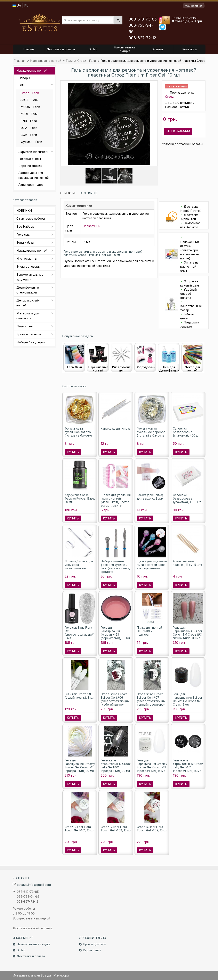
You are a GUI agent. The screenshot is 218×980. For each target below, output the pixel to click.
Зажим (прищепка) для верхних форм (150, 497)
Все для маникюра (40, 22)
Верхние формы (30, 166)
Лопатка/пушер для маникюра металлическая (79, 565)
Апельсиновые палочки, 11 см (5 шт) (187, 563)
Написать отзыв (177, 107)
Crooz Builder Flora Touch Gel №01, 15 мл (79, 829)
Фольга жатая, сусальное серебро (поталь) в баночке (151, 432)
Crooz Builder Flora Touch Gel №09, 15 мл (152, 829)
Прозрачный (91, 226)
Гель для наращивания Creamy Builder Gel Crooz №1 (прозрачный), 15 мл (152, 766)
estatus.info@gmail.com (34, 885)
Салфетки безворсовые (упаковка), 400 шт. (187, 432)
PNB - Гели (29, 121)
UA (17, 5)
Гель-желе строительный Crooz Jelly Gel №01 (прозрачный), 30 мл (116, 766)
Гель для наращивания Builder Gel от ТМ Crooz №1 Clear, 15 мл (188, 699)
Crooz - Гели (87, 61)
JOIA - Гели (29, 128)
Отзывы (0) (89, 193)
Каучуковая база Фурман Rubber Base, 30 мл (80, 498)
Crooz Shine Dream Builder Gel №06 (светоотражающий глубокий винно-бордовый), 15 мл (115, 701)
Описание (68, 193)
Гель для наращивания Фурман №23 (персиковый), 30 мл (115, 633)
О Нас (21, 950)
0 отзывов (185, 103)
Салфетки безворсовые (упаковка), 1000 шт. (187, 498)
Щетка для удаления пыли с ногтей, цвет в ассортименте (152, 565)
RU (26, 5)
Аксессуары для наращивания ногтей (34, 175)
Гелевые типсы (30, 159)
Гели (69, 61)
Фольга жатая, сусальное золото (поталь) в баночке (78, 432)
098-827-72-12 (142, 38)
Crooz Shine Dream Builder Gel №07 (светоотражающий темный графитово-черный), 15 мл (151, 701)
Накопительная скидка (34, 944)
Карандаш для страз (116, 428)
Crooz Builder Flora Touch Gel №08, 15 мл (116, 829)
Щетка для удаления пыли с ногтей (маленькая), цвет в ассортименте (116, 500)
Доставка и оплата (31, 956)
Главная (20, 61)
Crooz (169, 97)
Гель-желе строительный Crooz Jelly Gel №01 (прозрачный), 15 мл (188, 766)
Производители (94, 944)
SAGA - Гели (29, 100)
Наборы (24, 78)
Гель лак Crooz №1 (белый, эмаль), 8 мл (79, 696)
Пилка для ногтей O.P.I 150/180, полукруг (149, 631)
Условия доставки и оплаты (182, 144)
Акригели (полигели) (33, 152)
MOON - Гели (30, 107)
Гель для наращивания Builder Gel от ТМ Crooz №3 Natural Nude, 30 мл (188, 633)
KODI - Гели (29, 114)
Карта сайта (92, 950)
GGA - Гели (29, 135)
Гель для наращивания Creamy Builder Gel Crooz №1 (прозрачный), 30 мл (80, 766)
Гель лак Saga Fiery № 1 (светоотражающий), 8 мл (80, 633)
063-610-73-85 (143, 19)
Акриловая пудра (31, 185)
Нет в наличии (178, 131)
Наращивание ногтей (46, 61)
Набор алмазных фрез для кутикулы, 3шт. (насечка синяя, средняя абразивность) (115, 568)
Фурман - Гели (31, 142)
